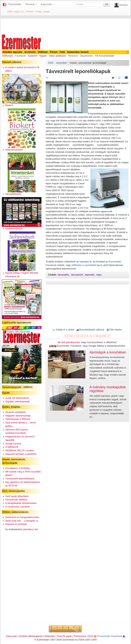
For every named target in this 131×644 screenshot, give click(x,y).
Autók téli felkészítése (17, 398)
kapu (99, 275)
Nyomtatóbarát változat (90, 330)
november (61, 63)
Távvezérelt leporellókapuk (20, 479)
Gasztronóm (86, 56)
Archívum (30, 52)
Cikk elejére (114, 330)
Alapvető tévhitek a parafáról (21, 454)
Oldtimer (43, 52)
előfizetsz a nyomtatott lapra (87, 265)
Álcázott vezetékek (16, 412)
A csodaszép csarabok (18, 507)
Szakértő (32, 56)
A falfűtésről (12, 447)
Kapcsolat (11, 636)
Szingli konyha (13, 444)
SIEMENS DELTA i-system (20, 450)
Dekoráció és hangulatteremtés (22, 517)
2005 (51, 63)
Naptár (43, 56)
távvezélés (63, 275)
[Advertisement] (66, 26)
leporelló (90, 275)
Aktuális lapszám (12, 52)
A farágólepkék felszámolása (21, 503)
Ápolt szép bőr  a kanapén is (22, 521)
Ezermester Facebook (112, 636)
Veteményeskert (14, 150)
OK (107, 4)
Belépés (124, 5)
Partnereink (80, 636)
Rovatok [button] (31, 4)
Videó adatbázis (57, 56)
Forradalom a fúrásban (18, 468)
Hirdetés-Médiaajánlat (31, 636)
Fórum (54, 52)
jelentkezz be (30, 529)
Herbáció (73, 56)
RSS (92, 636)
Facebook (20, 56)
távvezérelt (77, 275)
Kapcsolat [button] (47, 4)
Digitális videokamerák (18, 401)
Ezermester (15, 4)
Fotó (62, 52)
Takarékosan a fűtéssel (18, 419)
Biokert (9, 105)
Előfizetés (8, 56)
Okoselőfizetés (13, 194)
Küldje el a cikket (63, 330)
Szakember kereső (78, 52)
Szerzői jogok (64, 636)
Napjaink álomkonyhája (18, 416)
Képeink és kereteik (16, 524)
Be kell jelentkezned (69, 342)
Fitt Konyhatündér (105, 56)
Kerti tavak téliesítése (17, 496)
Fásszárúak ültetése (16, 500)
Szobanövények (14, 229)
